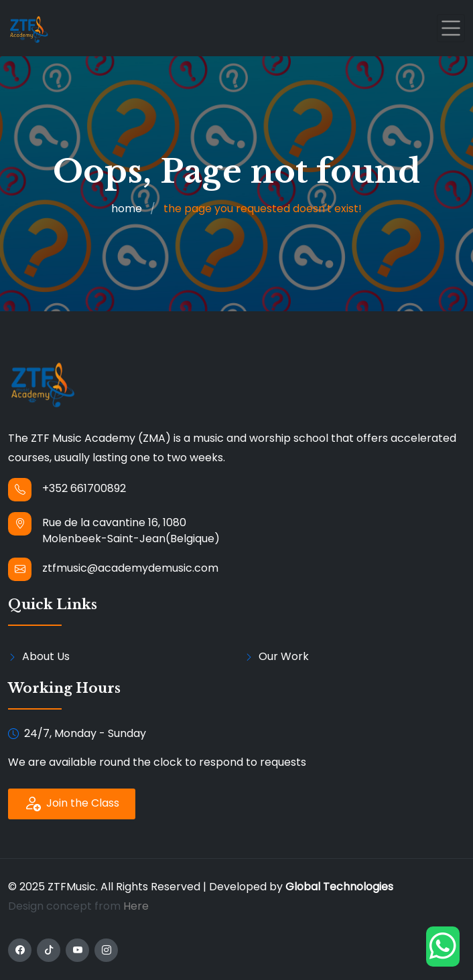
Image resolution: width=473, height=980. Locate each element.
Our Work (284, 656)
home (127, 209)
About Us (46, 656)
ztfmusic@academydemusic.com (130, 568)
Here (136, 906)
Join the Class (72, 804)
